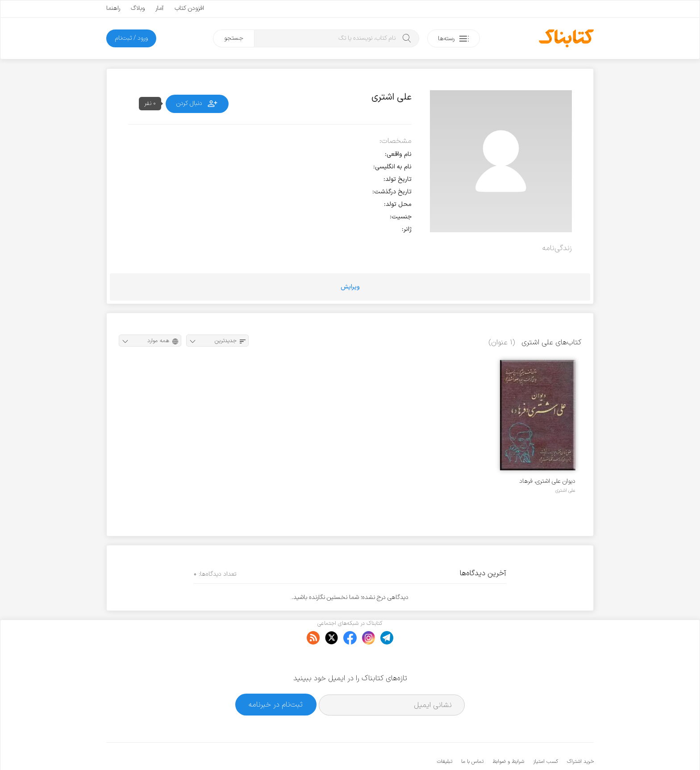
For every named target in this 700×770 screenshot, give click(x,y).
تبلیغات (445, 734)
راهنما (113, 8)
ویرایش (350, 287)
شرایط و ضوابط (508, 734)
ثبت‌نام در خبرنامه (276, 677)
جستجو (234, 38)
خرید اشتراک (580, 734)
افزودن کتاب (189, 8)
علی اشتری (565, 490)
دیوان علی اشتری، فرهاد (547, 481)
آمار (160, 8)
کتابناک (547, 748)
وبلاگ (138, 8)
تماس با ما (472, 734)
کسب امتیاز (546, 734)
